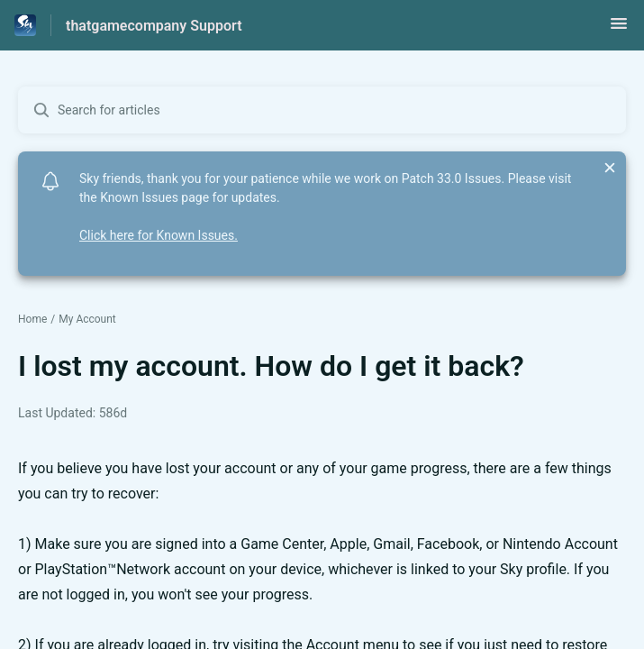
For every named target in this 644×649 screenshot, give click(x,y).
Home (32, 319)
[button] (619, 29)
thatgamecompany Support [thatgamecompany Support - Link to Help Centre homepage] (154, 26)
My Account (87, 319)
